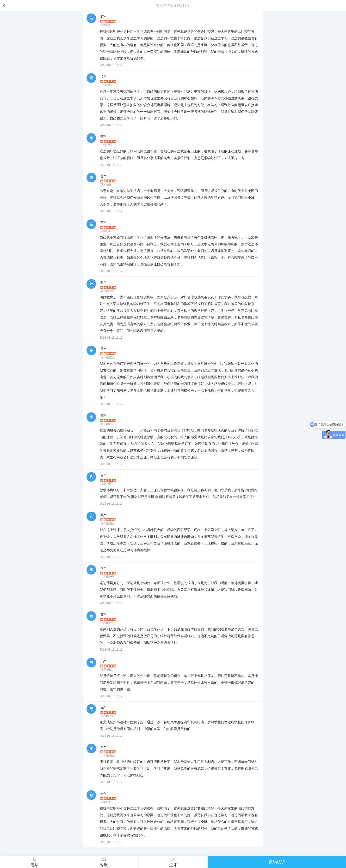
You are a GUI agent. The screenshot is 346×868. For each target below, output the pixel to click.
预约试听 (277, 862)
